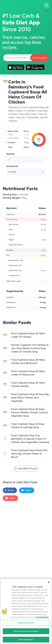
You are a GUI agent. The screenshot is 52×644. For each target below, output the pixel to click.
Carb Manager (17, 6)
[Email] (17, 58)
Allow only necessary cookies (26, 633)
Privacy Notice (42, 619)
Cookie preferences (26, 625)
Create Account (39, 58)
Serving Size (12, 166)
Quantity (10, 154)
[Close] (49, 584)
